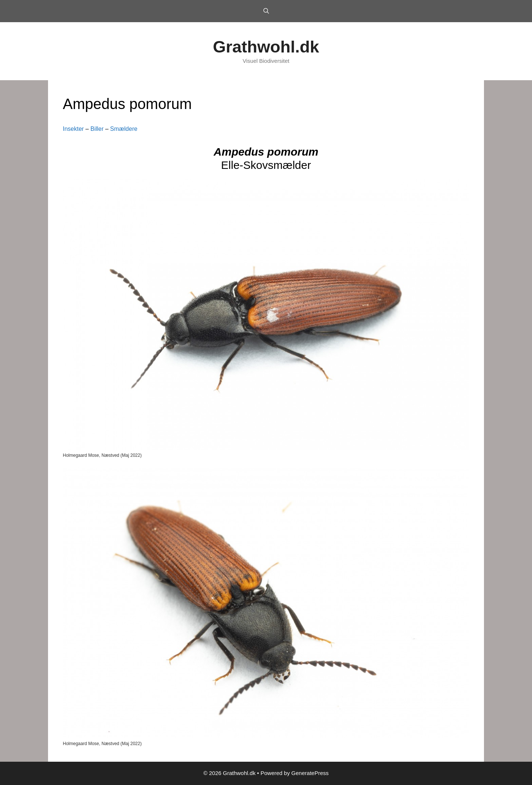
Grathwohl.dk (266, 47)
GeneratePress (310, 773)
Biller (97, 129)
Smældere (124, 129)
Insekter (73, 129)
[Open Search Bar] (266, 11)
